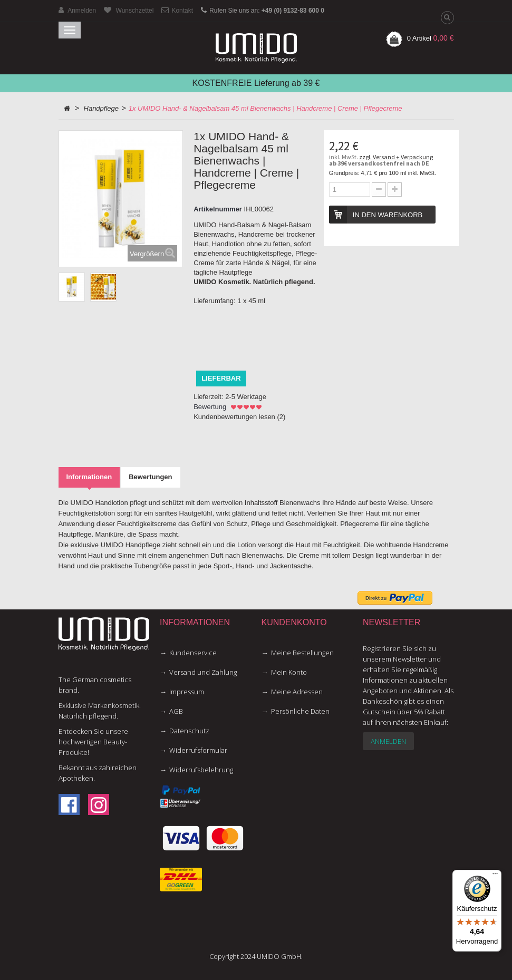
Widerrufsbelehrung (201, 770)
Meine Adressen (297, 692)
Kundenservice (193, 653)
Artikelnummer (218, 209)
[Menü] (495, 876)
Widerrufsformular (198, 750)
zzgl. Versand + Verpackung (396, 157)
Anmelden (388, 741)
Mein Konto (289, 672)
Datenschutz (189, 731)
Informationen (89, 477)
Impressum (187, 692)
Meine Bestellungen (302, 653)
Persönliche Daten (300, 711)
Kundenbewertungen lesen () (239, 417)
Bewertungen (150, 477)
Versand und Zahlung (203, 672)
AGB (176, 711)
